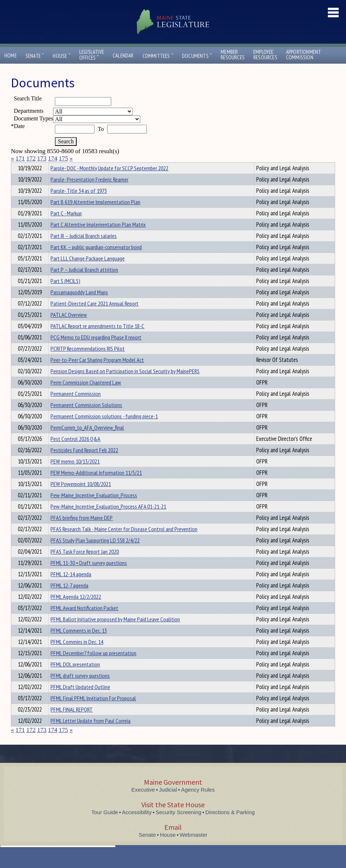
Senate (35, 56)
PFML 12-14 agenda (71, 587)
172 (31, 158)
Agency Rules (198, 803)
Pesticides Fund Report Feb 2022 (84, 463)
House (61, 56)
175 (64, 158)
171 (20, 158)
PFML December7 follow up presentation (93, 666)
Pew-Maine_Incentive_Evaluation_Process (94, 508)
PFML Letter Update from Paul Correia (90, 734)
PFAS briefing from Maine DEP (82, 531)
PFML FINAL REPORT (72, 722)
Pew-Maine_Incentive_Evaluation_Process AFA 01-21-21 (108, 519)
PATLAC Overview (69, 328)
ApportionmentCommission (304, 55)
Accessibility (137, 825)
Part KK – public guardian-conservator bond (96, 260)
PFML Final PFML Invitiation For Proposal (93, 711)
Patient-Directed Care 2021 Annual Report (94, 316)
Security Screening (178, 825)
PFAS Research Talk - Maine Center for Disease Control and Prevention (124, 542)
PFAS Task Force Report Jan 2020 (85, 565)
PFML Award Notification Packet (84, 621)
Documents (197, 56)
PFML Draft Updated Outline (80, 700)
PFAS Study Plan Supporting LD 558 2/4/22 (95, 553)
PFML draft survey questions (80, 689)
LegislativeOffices (92, 55)
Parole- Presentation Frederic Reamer (89, 192)
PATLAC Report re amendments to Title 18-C (97, 339)
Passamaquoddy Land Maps (79, 305)
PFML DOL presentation (75, 677)
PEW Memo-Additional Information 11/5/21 (96, 486)
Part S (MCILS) (65, 294)
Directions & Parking (230, 825)
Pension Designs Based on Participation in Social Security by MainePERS (125, 384)
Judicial (168, 803)
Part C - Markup (66, 226)
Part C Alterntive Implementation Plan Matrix (98, 238)
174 (53, 158)
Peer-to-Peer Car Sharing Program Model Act (97, 373)
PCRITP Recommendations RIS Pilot (88, 362)
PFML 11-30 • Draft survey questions (89, 576)
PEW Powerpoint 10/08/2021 (81, 497)
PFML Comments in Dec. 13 (79, 644)
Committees (158, 56)
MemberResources (233, 55)
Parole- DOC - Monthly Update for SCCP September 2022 (109, 181)
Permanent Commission (76, 407)
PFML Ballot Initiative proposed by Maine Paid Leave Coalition (115, 632)
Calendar (123, 55)
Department (62, 167)
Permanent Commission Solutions (86, 418)
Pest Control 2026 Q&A (75, 452)
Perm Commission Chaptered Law (86, 395)
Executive (143, 803)
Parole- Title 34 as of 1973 (79, 204)
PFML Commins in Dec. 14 (77, 655)
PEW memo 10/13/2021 (75, 474)
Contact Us (236, 70)
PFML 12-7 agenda (69, 598)
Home (11, 55)
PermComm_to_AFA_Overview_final (87, 441)
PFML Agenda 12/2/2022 (76, 610)
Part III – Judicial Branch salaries (84, 249)
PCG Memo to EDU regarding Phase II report (96, 350)
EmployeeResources (265, 55)
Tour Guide (104, 825)
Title (17, 167)
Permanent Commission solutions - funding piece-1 (104, 429)
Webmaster (193, 848)
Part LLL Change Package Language (88, 271)
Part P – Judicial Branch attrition (84, 283)
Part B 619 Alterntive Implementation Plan (95, 215)
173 (42, 158)
